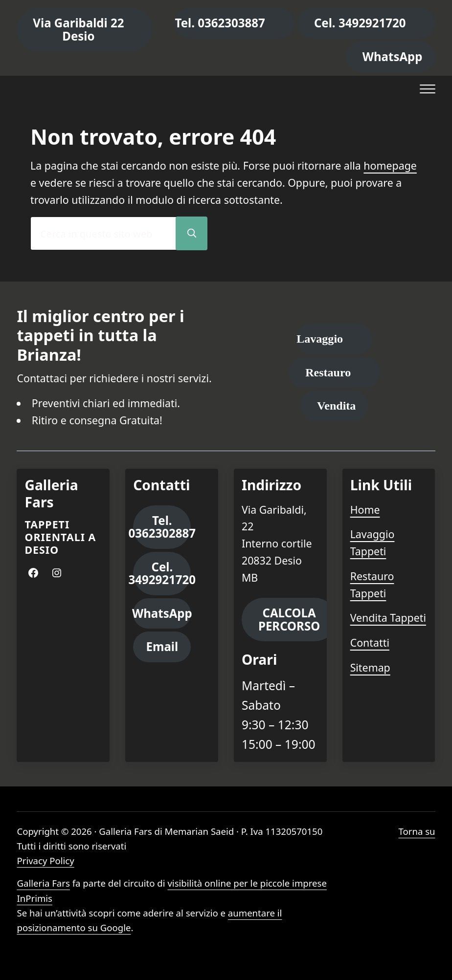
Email (162, 646)
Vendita (336, 406)
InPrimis (34, 898)
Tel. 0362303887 (220, 23)
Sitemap (370, 667)
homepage (390, 165)
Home (365, 510)
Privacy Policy (45, 860)
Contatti (370, 642)
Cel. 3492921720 (360, 23)
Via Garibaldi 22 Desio (78, 29)
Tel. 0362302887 (162, 527)
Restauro (328, 372)
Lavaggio (320, 339)
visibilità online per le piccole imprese (247, 883)
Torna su (417, 831)
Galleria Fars (43, 883)
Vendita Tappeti (388, 618)
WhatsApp (393, 56)
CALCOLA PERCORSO (289, 619)
